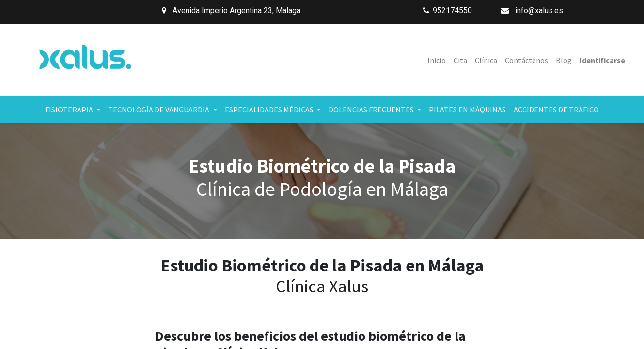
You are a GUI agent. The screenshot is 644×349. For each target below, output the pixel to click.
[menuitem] (437, 60)
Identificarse (602, 60)
